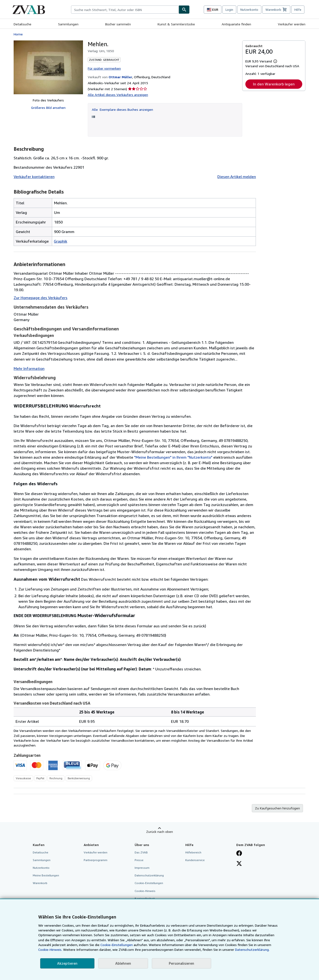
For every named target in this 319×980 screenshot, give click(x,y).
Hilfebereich (193, 852)
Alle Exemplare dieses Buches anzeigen (122, 109)
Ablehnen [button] (123, 963)
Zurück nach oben (159, 832)
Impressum (142, 868)
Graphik (60, 241)
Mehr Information (29, 368)
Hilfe (298, 10)
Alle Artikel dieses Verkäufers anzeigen (118, 95)
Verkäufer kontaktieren (34, 177)
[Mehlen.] (48, 67)
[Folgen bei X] (239, 864)
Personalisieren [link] (181, 963)
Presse (139, 860)
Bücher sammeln (118, 24)
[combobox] (125, 10)
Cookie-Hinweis (145, 891)
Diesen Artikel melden (237, 177)
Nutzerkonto (249, 10)
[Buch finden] (184, 10)
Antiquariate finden (236, 24)
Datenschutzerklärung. (252, 949)
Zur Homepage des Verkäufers (41, 298)
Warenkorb (40, 883)
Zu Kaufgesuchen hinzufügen (277, 808)
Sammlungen (68, 24)
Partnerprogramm (96, 860)
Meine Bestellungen (46, 875)
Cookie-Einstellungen (117, 945)
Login (229, 10)
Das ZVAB (141, 852)
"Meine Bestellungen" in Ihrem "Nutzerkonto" (173, 457)
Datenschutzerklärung (149, 875)
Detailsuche (22, 24)
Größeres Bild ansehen (48, 108)
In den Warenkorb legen (274, 84)
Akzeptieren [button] (67, 963)
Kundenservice (195, 860)
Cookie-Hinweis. (50, 949)
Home (18, 34)
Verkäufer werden (292, 24)
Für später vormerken (104, 68)
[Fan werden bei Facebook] (239, 854)
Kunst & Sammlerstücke (176, 24)
